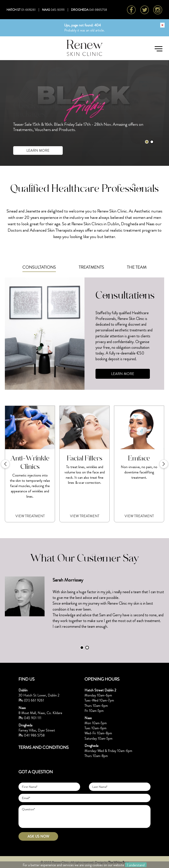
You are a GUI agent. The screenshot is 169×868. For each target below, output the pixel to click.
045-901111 (58, 10)
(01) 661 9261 (34, 700)
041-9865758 (98, 10)
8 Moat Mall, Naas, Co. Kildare (40, 713)
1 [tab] (147, 142)
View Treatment (30, 516)
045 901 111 (33, 718)
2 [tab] (152, 142)
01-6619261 (28, 10)
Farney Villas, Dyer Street (37, 730)
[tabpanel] (84, 603)
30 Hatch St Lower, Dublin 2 (39, 695)
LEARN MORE (38, 151)
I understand (136, 865)
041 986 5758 (34, 735)
